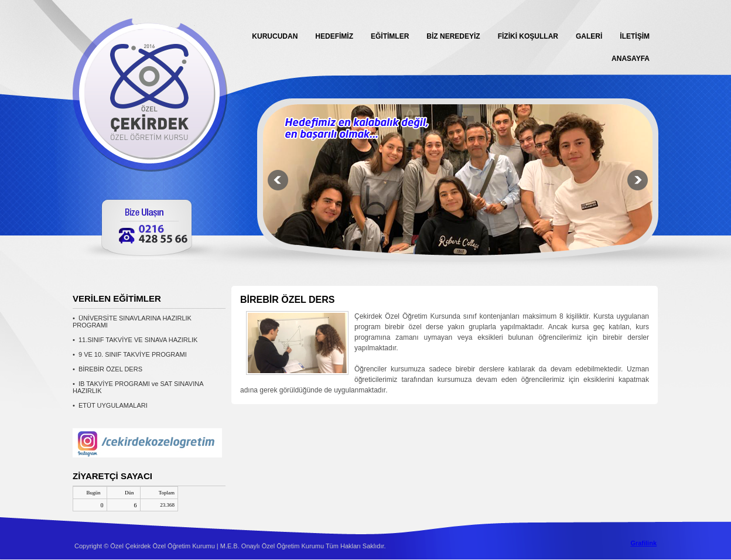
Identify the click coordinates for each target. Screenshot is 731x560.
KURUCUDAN (275, 36)
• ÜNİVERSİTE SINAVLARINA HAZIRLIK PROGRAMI (132, 322)
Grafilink (643, 543)
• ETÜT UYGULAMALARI (110, 405)
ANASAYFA (631, 59)
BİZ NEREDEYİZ (453, 36)
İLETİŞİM (635, 36)
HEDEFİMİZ (334, 36)
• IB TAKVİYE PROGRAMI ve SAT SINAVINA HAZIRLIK (138, 387)
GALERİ (589, 36)
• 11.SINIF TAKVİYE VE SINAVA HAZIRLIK (135, 340)
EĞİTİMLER (390, 36)
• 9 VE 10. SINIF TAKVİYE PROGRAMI (130, 354)
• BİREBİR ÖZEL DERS (107, 369)
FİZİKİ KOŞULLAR (528, 36)
